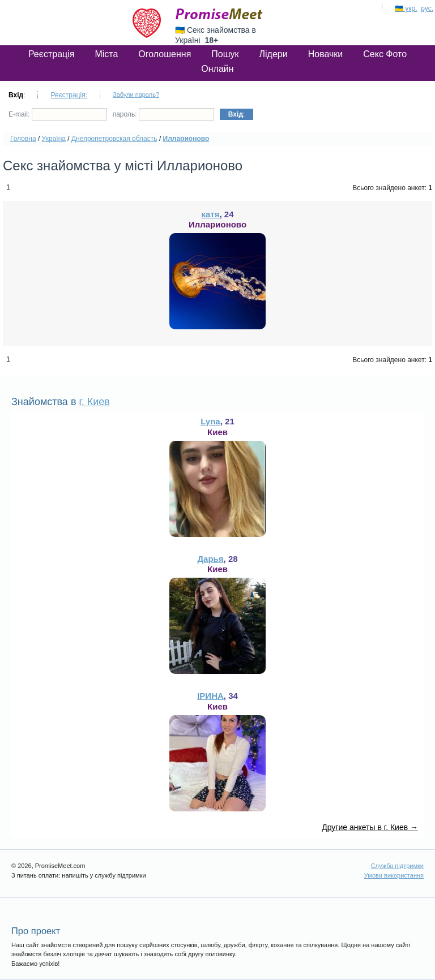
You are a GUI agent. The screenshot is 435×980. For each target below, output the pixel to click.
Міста (106, 54)
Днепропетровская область (114, 139)
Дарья (210, 559)
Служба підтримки (397, 866)
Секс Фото (385, 54)
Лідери (274, 54)
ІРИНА (210, 696)
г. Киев (94, 402)
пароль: (163, 114)
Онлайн (217, 69)
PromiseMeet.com (219, 14)
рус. (427, 8)
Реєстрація (52, 54)
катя (211, 214)
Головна (23, 139)
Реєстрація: (69, 95)
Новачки (326, 54)
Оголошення (165, 54)
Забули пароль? (136, 94)
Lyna (210, 421)
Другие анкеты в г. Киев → (370, 827)
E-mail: (58, 114)
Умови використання (394, 875)
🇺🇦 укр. (406, 8)
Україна (54, 139)
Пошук (225, 54)
